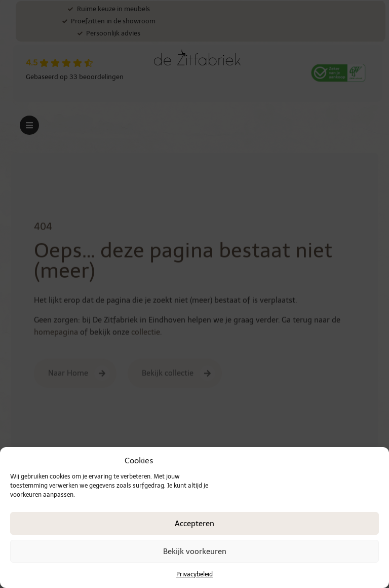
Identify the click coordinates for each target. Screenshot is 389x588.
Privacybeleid (194, 574)
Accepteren (194, 524)
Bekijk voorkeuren (195, 552)
